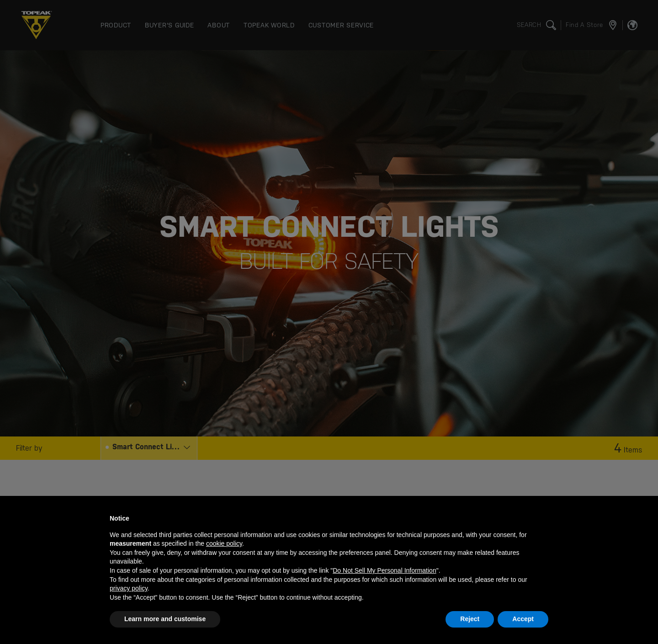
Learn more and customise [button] (165, 619)
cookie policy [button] (224, 543)
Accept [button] (523, 619)
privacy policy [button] (129, 588)
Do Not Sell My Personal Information (384, 570)
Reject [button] (470, 619)
